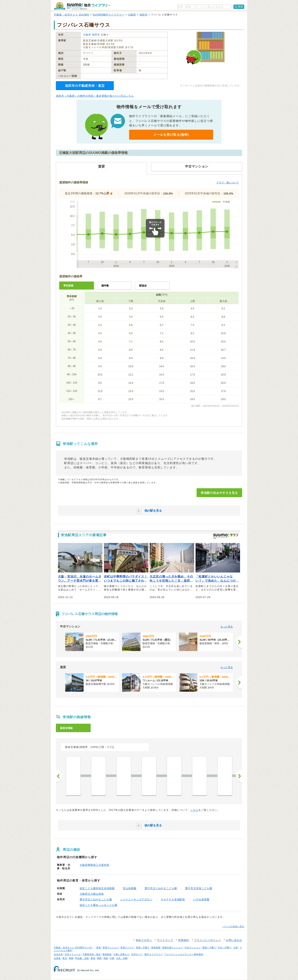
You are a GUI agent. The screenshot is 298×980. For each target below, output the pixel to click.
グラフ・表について (228, 183)
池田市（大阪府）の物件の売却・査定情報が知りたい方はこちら (95, 96)
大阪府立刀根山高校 (92, 894)
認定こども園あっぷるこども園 (99, 905)
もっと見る (227, 627)
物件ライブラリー (154, 954)
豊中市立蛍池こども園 (199, 888)
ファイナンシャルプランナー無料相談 (184, 954)
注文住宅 (58, 954)
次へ (239, 776)
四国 (106, 958)
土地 (236, 947)
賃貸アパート (127, 947)
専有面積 (68, 286)
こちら (194, 810)
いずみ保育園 (201, 899)
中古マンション (193, 947)
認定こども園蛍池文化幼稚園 (97, 888)
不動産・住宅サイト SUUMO (71, 15)
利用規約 (184, 940)
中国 (112, 958)
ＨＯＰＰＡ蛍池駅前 (173, 899)
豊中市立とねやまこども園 (161, 888)
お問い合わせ (234, 940)
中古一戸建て (225, 947)
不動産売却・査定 (92, 954)
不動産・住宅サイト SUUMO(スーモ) (73, 947)
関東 (71, 958)
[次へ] (239, 642)
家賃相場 (156, 947)
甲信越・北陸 (82, 958)
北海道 (57, 958)
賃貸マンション (111, 947)
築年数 (105, 286)
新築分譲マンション (172, 947)
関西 (99, 958)
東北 (65, 958)
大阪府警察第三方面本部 (94, 865)
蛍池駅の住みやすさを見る (219, 493)
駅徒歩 (143, 286)
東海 (93, 958)
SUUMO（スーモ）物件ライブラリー (82, 6)
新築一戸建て (209, 947)
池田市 (144, 15)
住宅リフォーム (73, 954)
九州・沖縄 (122, 958)
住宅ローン (137, 954)
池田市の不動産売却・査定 (85, 86)
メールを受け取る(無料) (171, 135)
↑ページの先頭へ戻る (233, 926)
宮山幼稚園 (130, 888)
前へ (59, 776)
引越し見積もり (121, 954)
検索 (240, 7)
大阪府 (132, 15)
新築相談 (107, 954)
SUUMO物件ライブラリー (109, 15)
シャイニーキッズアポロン (136, 899)
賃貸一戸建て (143, 947)
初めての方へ (144, 940)
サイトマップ (165, 940)
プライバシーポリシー (208, 940)
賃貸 (99, 947)
